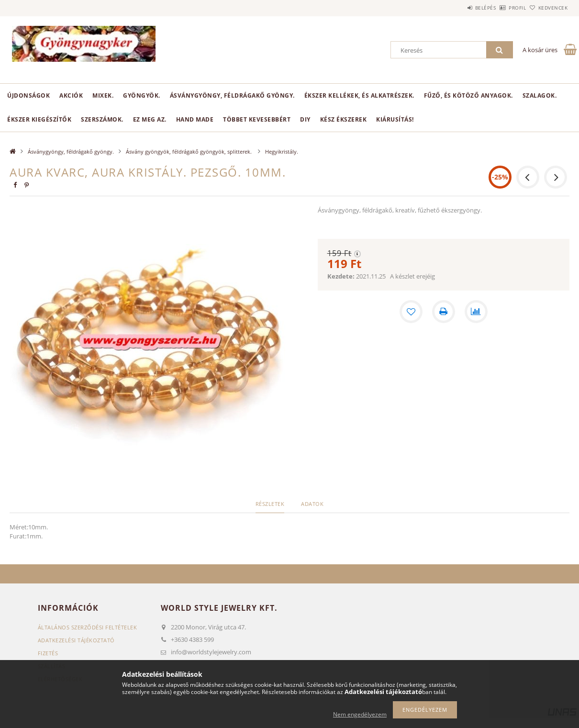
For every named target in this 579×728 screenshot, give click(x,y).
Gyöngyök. (142, 95)
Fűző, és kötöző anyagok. (468, 95)
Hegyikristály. (282, 151)
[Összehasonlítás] (476, 312)
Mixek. (103, 95)
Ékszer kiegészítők (39, 119)
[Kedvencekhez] (411, 312)
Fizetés (48, 653)
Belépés (459, 8)
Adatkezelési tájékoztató (76, 640)
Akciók (71, 95)
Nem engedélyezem (360, 714)
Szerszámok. (102, 119)
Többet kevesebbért (257, 119)
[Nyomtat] (444, 312)
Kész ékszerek (344, 119)
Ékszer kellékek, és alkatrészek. (359, 95)
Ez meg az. (150, 119)
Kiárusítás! (395, 119)
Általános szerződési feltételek (88, 627)
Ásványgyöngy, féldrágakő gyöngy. (232, 95)
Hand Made (195, 119)
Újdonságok (28, 95)
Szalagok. (540, 95)
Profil (501, 8)
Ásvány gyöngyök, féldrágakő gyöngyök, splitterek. (189, 151)
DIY (305, 119)
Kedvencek (548, 8)
